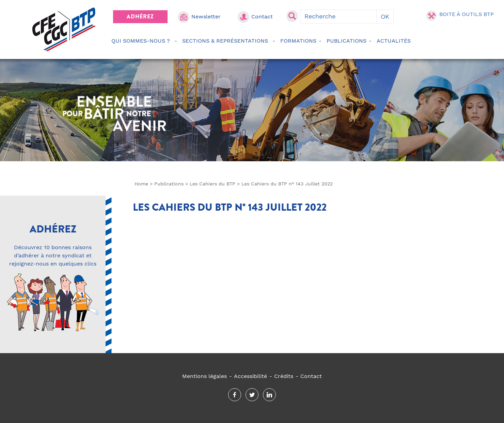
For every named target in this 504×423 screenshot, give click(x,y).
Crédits (284, 376)
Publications (346, 41)
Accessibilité (250, 376)
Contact (262, 17)
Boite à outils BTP (467, 14)
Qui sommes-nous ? (142, 41)
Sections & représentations (226, 41)
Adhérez (140, 17)
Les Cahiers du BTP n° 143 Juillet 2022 (230, 207)
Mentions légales (204, 376)
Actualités (395, 41)
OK (385, 17)
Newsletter (206, 17)
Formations (298, 41)
